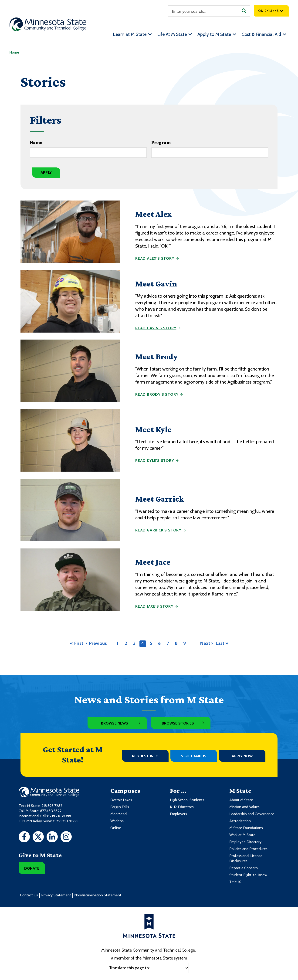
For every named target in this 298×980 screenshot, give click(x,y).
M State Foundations (246, 828)
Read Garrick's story (158, 530)
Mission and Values (244, 807)
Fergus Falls (120, 807)
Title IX (235, 882)
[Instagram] (66, 837)
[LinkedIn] (52, 837)
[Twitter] (38, 837)
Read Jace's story (154, 606)
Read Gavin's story (156, 328)
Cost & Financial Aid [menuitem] (261, 34)
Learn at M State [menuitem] (130, 34)
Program (161, 142)
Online (116, 828)
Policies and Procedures (248, 849)
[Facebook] (24, 837)
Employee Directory (245, 842)
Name (36, 142)
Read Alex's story (155, 258)
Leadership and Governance (252, 814)
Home (14, 52)
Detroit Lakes (121, 800)
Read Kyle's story (155, 461)
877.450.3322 (51, 811)
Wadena (117, 821)
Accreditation (240, 821)
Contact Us (29, 895)
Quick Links (268, 11)
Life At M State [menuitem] (172, 34)
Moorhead (119, 814)
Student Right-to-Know (248, 875)
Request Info (145, 756)
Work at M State (242, 835)
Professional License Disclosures (246, 858)
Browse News (115, 723)
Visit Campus (194, 756)
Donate (32, 868)
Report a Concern (244, 868)
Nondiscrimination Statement (98, 895)
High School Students (187, 800)
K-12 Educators (182, 807)
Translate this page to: (129, 968)
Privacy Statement (56, 895)
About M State (241, 800)
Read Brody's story (157, 394)
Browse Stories (178, 723)
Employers (178, 814)
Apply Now (242, 756)
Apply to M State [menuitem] (214, 34)
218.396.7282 (52, 806)
